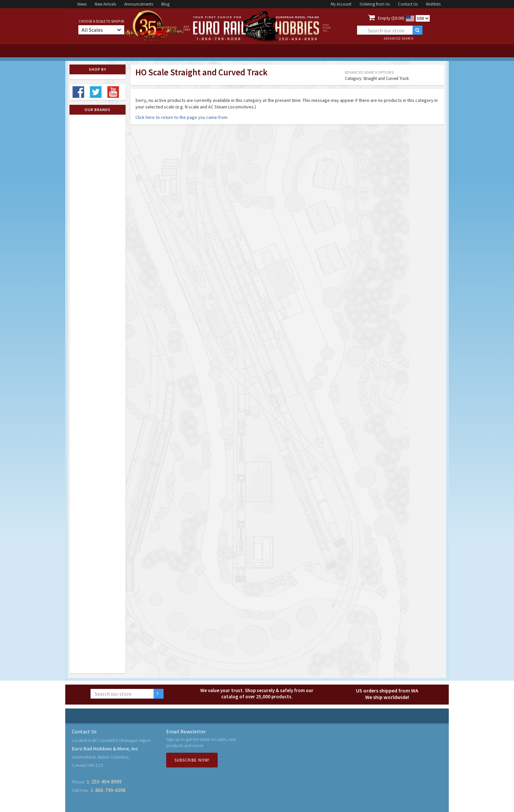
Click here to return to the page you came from (181, 117)
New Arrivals (105, 4)
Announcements (139, 4)
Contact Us (408, 4)
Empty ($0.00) (391, 18)
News (82, 4)
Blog (165, 4)
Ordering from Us (375, 4)
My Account (341, 4)
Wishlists (433, 4)
